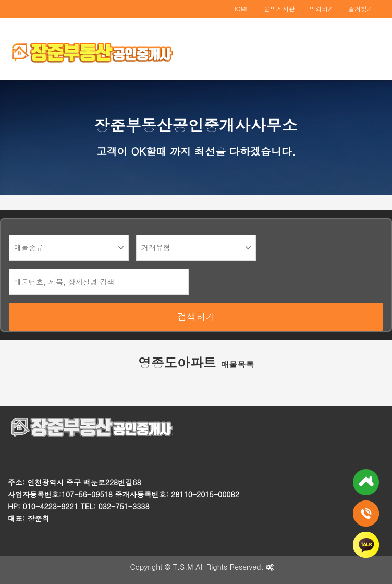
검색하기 (196, 317)
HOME (241, 9)
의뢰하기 (322, 9)
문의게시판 (279, 9)
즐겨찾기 (361, 9)
